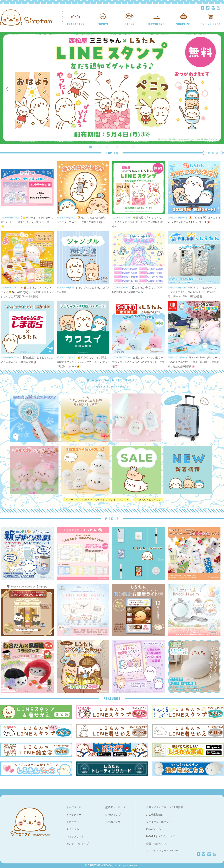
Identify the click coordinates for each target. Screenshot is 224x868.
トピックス (73, 822)
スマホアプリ (113, 822)
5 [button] (125, 147)
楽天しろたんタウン (157, 844)
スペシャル (73, 829)
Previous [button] (7, 88)
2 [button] (99, 147)
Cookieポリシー (155, 829)
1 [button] (90, 147)
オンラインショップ (78, 844)
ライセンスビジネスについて (162, 851)
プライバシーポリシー (159, 822)
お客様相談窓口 (155, 815)
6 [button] (134, 147)
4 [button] (116, 147)
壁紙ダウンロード (115, 807)
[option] (112, 88)
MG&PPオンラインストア (161, 836)
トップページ (74, 807)
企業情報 (178, 807)
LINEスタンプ (113, 815)
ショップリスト (75, 836)
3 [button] (108, 147)
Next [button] (219, 88)
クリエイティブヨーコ (159, 807)
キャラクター (74, 815)
